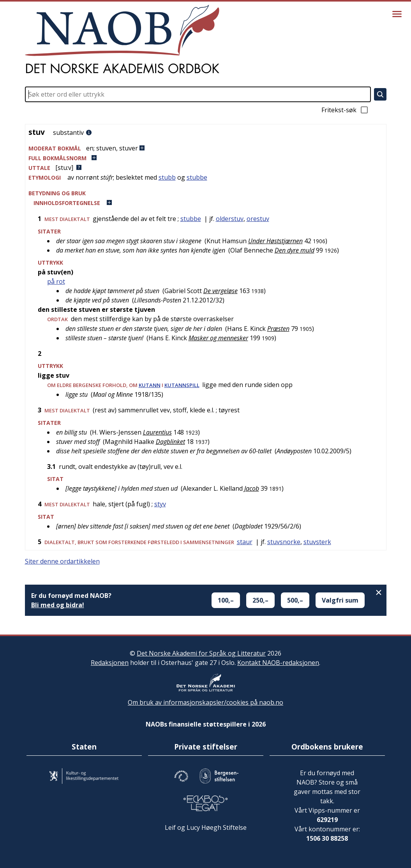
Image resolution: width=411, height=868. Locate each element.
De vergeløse (220, 291)
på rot (56, 281)
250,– (260, 600)
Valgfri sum (340, 600)
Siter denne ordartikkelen (62, 561)
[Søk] (380, 94)
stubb (167, 177)
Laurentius (157, 432)
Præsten (278, 329)
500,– (295, 600)
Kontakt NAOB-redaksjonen (278, 663)
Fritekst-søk (345, 110)
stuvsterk (317, 542)
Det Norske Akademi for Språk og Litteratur (201, 653)
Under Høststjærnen (275, 241)
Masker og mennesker (218, 338)
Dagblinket (170, 442)
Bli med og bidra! (58, 605)
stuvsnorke (284, 542)
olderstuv (230, 219)
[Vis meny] (397, 14)
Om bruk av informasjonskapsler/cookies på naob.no (205, 702)
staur (245, 542)
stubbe (197, 177)
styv (160, 504)
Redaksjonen (110, 663)
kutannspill (182, 385)
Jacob (252, 488)
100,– (226, 600)
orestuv (258, 219)
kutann (150, 385)
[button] (206, 148)
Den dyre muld (295, 250)
